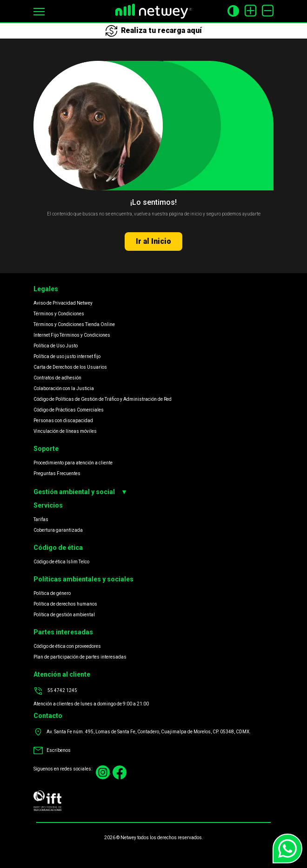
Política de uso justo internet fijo (67, 356)
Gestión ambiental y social (80, 492)
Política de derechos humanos (65, 604)
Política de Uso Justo (56, 346)
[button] (39, 11)
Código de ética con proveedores (67, 646)
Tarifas (41, 519)
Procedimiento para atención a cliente (73, 463)
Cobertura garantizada (58, 530)
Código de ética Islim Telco (61, 562)
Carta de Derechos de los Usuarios (70, 367)
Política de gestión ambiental (64, 615)
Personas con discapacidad (63, 421)
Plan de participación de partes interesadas (80, 657)
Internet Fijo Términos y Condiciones (72, 335)
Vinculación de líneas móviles (65, 431)
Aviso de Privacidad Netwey (63, 303)
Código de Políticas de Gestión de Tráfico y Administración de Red (103, 399)
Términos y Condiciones (59, 314)
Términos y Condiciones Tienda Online (74, 324)
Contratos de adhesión (57, 378)
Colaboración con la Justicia (64, 388)
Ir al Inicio (153, 241)
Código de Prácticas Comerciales (69, 410)
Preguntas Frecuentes (57, 473)
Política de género (52, 593)
